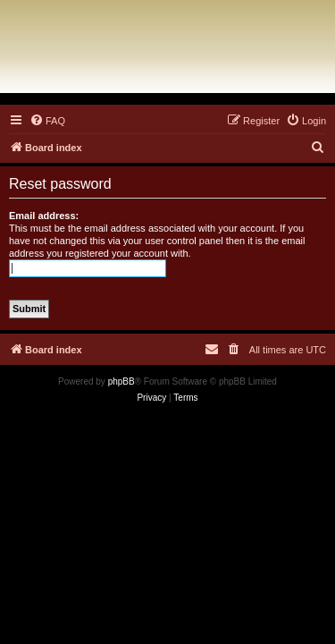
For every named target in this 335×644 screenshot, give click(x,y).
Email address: (44, 216)
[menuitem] (47, 121)
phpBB (121, 381)
